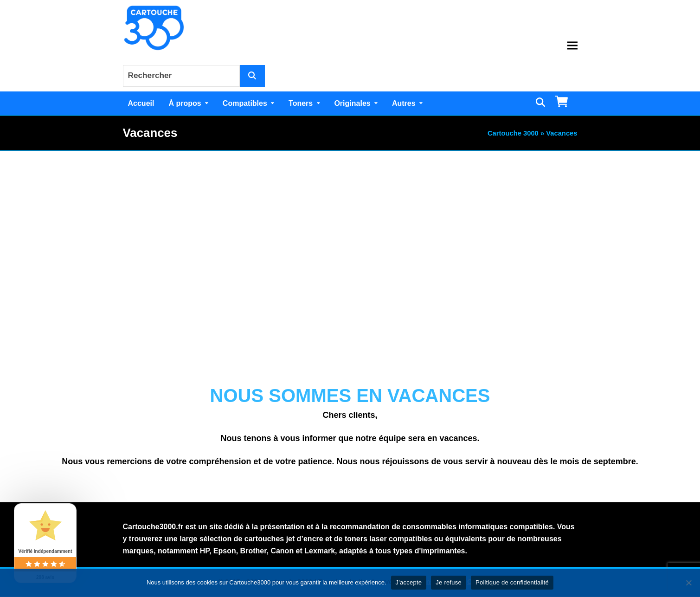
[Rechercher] (252, 76)
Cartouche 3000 (513, 133)
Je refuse (449, 582)
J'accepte (409, 582)
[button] (572, 46)
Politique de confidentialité (512, 582)
